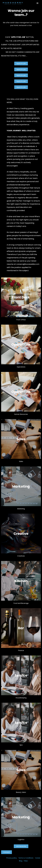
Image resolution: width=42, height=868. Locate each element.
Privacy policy (12, 858)
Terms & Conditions (26, 858)
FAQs (26, 861)
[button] (21, 63)
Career (38, 858)
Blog (21, 861)
